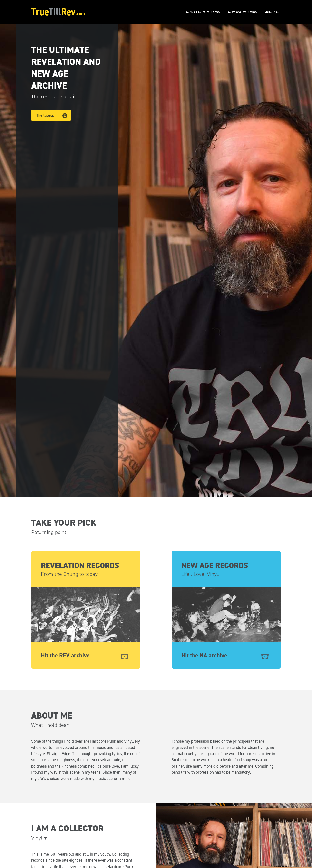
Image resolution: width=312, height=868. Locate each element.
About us (273, 12)
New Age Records (242, 12)
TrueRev (58, 12)
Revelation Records (203, 12)
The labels (45, 115)
